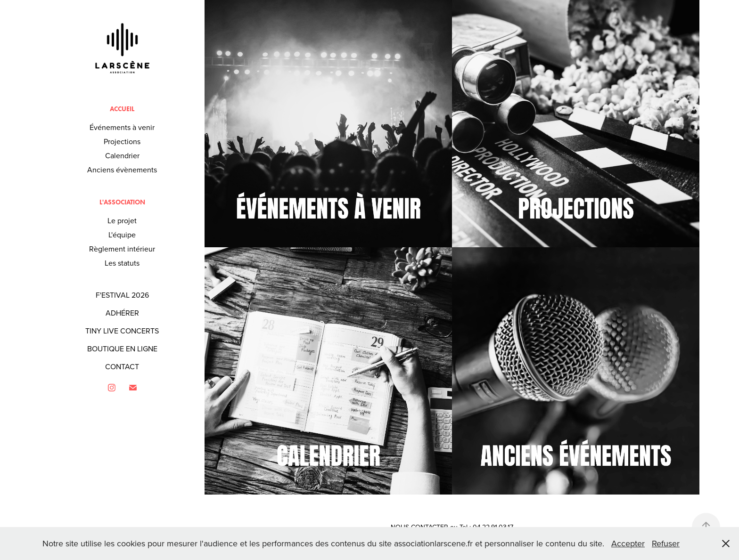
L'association (122, 202)
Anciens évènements (122, 170)
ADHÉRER (122, 313)
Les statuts (122, 263)
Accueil (122, 109)
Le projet (122, 220)
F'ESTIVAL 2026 (122, 295)
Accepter (628, 543)
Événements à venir (122, 127)
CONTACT (122, 366)
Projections (122, 141)
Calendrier (122, 155)
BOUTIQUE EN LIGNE (122, 349)
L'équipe (122, 235)
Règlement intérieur (122, 249)
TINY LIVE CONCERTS (122, 331)
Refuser (666, 543)
